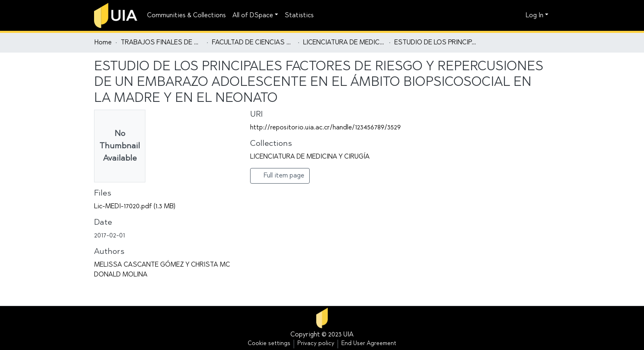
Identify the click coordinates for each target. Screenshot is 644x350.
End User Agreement (369, 344)
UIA (348, 335)
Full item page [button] (280, 175)
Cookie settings (269, 344)
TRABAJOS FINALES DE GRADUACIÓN (162, 43)
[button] (517, 16)
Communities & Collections (186, 16)
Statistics (299, 16)
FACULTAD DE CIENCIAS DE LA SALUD (253, 43)
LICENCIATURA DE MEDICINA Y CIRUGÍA (344, 43)
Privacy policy (316, 344)
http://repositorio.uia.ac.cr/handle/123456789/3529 (325, 128)
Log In (535, 16)
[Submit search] (505, 16)
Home (103, 43)
